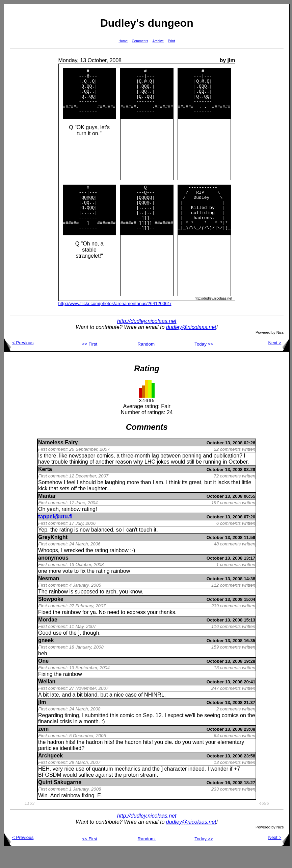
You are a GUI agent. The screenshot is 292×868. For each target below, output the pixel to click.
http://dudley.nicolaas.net (147, 339)
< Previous (19, 361)
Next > (279, 361)
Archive (158, 41)
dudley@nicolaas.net (191, 345)
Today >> (204, 362)
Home (123, 41)
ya (93, 630)
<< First (90, 362)
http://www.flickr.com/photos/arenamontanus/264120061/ (115, 322)
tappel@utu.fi (55, 535)
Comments (140, 41)
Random (147, 362)
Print (171, 41)
